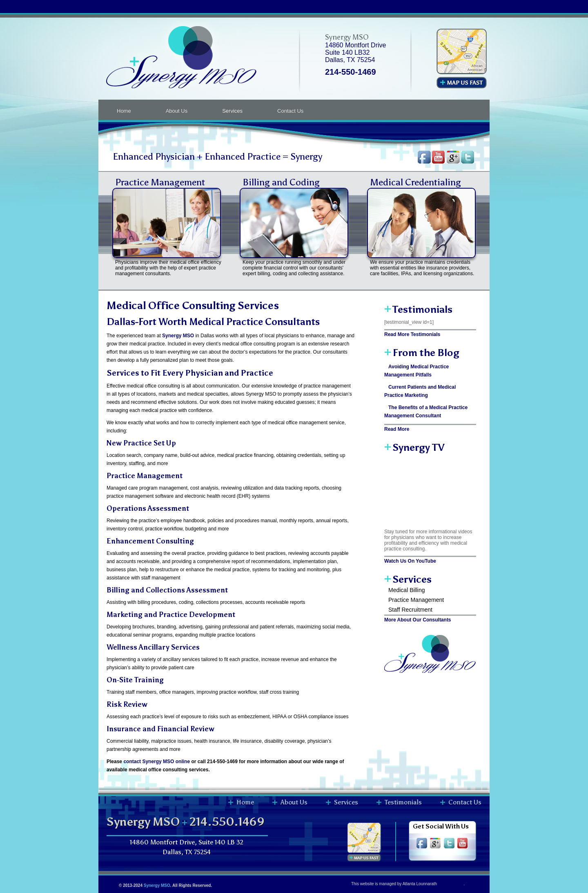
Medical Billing (406, 590)
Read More (397, 429)
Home (124, 111)
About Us (177, 111)
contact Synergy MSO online (157, 762)
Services (232, 111)
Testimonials (403, 802)
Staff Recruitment (410, 610)
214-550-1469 (351, 72)
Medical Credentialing (415, 182)
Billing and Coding (281, 182)
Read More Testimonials (412, 334)
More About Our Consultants (418, 620)
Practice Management (160, 182)
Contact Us (290, 111)
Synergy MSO (157, 885)
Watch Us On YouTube (410, 561)
